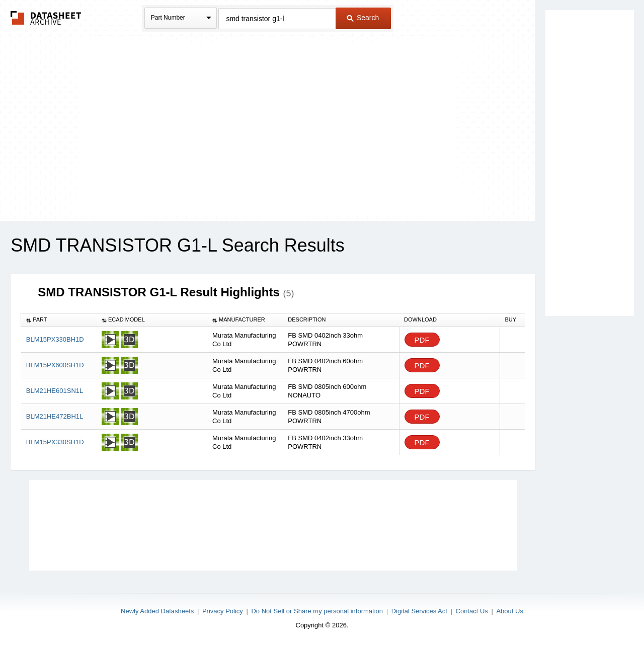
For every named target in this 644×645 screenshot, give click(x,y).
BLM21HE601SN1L (55, 391)
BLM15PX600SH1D (55, 365)
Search (363, 18)
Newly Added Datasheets (157, 611)
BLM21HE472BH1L (55, 416)
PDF (422, 340)
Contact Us (472, 611)
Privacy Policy (223, 611)
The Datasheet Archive (46, 18)
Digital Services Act (419, 611)
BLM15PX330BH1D (55, 339)
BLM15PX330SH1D (55, 442)
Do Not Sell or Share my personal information (317, 611)
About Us (509, 611)
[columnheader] (59, 320)
